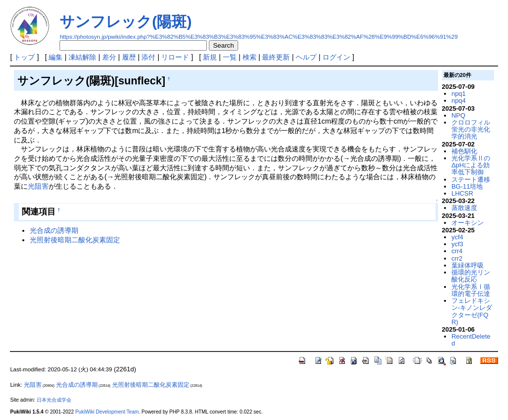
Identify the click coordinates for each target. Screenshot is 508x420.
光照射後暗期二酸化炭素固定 (75, 240)
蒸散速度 (464, 208)
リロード (175, 57)
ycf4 (457, 237)
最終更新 (276, 57)
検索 (250, 57)
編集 (56, 57)
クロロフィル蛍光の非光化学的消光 (471, 130)
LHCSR (462, 193)
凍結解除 (82, 57)
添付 (148, 57)
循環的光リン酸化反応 (471, 276)
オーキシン (468, 223)
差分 (109, 57)
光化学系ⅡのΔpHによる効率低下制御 (471, 165)
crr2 (457, 258)
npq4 (459, 101)
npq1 (459, 94)
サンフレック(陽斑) (126, 22)
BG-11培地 (467, 186)
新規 (210, 57)
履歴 (129, 57)
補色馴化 (464, 151)
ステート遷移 (471, 179)
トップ (24, 57)
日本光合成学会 (54, 400)
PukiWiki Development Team (107, 412)
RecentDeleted (471, 340)
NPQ (458, 115)
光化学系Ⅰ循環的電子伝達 (471, 290)
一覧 (230, 57)
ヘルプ (306, 57)
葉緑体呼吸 (468, 265)
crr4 (457, 251)
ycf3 (457, 244)
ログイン (336, 57)
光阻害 (38, 186)
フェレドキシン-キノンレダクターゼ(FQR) (472, 311)
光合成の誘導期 (54, 230)
